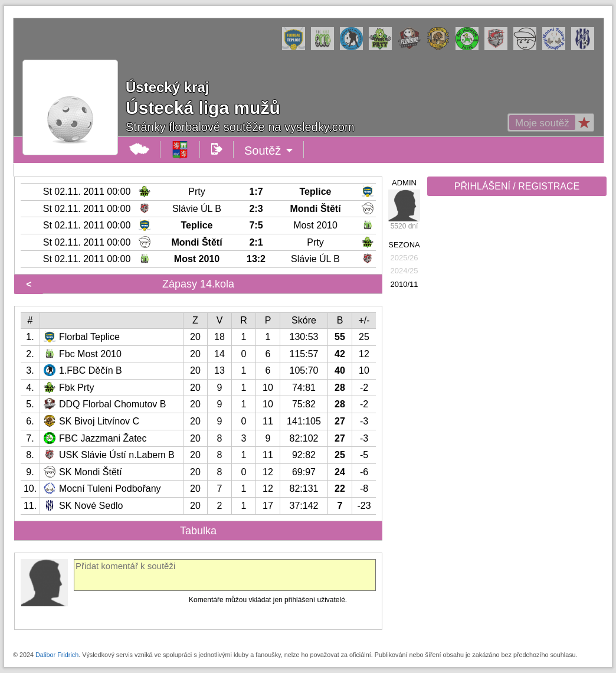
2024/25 (404, 271)
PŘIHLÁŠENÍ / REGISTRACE (517, 186)
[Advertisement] (516, 385)
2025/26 (404, 258)
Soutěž (269, 151)
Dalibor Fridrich (57, 655)
